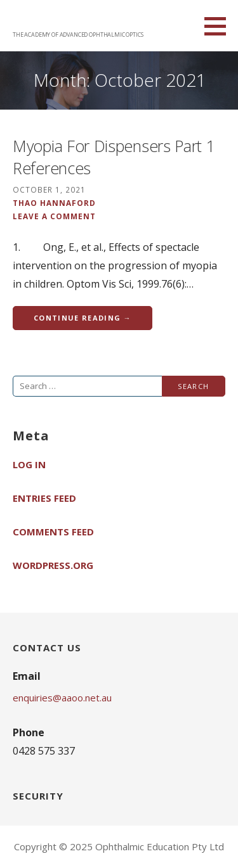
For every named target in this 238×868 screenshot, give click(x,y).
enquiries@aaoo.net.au (62, 698)
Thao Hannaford (54, 203)
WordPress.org (53, 565)
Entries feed (44, 498)
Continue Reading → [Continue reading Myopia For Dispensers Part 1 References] (83, 318)
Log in (29, 464)
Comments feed (53, 532)
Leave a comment (54, 216)
